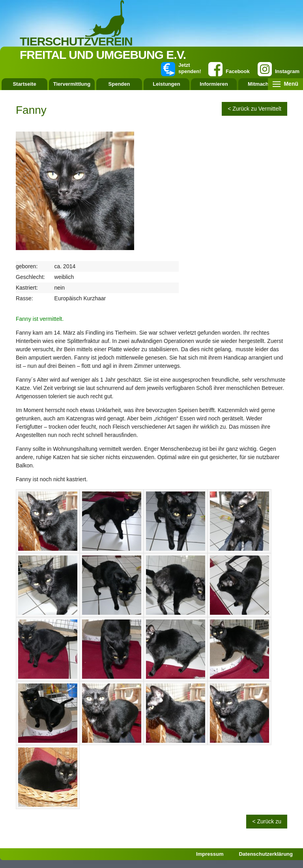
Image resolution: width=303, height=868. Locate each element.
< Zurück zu (267, 821)
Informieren (214, 84)
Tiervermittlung (72, 84)
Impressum (210, 854)
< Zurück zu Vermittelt (254, 109)
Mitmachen (261, 84)
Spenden (119, 84)
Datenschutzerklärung (266, 854)
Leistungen (166, 84)
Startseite (24, 84)
